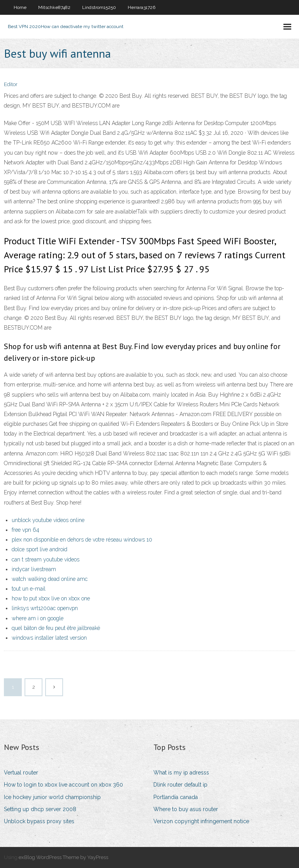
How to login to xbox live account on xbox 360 (63, 785)
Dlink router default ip (180, 785)
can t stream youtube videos (46, 559)
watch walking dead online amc (50, 579)
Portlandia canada (176, 797)
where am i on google (38, 618)
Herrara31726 (142, 7)
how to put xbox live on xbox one (51, 598)
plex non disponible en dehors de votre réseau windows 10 (82, 540)
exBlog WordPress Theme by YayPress (63, 857)
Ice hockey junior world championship (52, 797)
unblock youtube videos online (48, 520)
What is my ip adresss (181, 773)
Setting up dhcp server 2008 (40, 809)
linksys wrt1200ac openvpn (45, 608)
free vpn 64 (26, 530)
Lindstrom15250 (99, 7)
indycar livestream (34, 569)
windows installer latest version (49, 638)
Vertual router (21, 773)
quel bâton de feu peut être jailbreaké (56, 628)
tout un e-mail (29, 589)
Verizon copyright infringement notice (201, 821)
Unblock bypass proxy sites (39, 821)
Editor (11, 84)
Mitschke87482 (54, 7)
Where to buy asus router (186, 809)
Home (20, 7)
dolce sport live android (40, 549)
